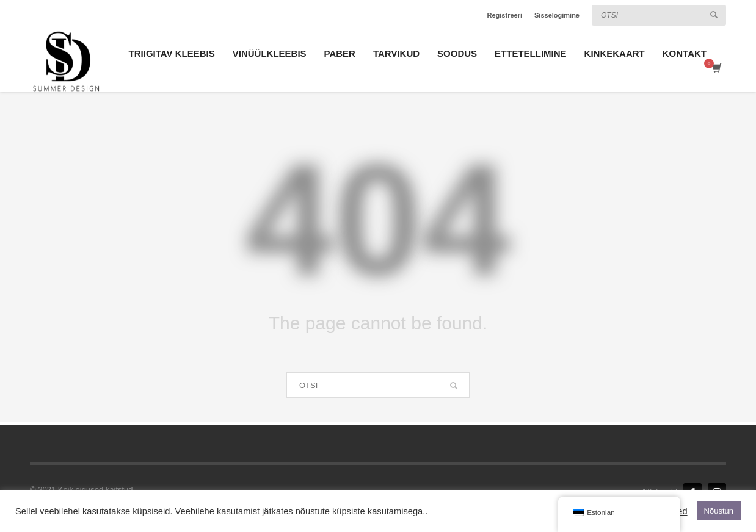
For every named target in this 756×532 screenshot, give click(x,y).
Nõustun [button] (719, 511)
